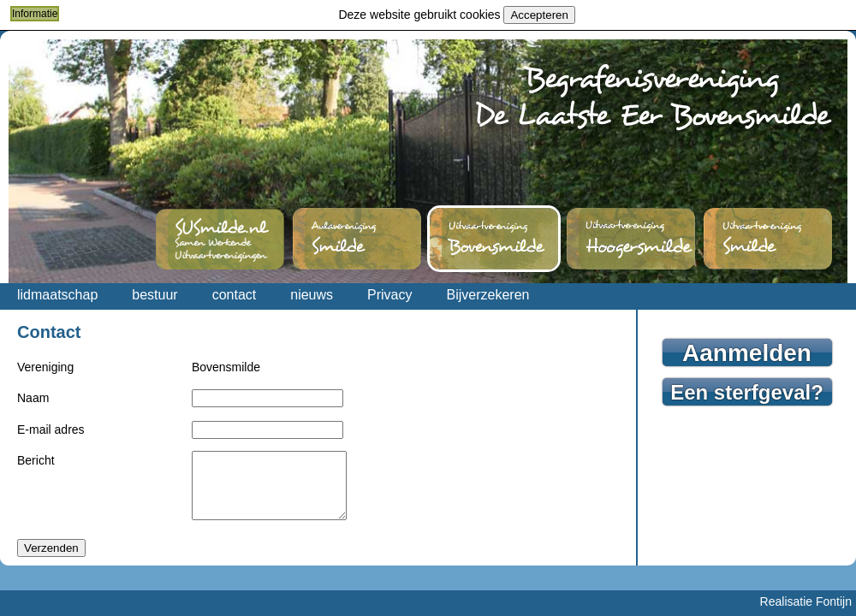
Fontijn (834, 601)
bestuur (155, 295)
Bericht (36, 460)
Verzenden (51, 561)
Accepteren (539, 15)
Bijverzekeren (488, 295)
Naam (33, 398)
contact (235, 295)
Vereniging (45, 367)
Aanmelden (747, 353)
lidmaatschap (57, 295)
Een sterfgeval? (747, 392)
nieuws (312, 295)
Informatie (35, 14)
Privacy (389, 295)
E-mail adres (51, 429)
